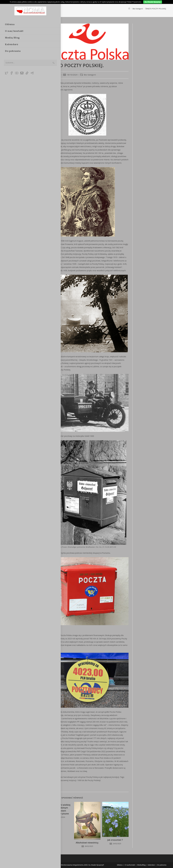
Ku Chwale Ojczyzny (153, 2)
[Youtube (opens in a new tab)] (17, 73)
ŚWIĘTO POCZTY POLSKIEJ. (156, 9)
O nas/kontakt (130, 865)
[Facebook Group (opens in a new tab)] (12, 73)
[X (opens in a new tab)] (6, 73)
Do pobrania (162, 865)
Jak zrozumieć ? (115, 840)
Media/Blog (141, 865)
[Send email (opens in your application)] (22, 73)
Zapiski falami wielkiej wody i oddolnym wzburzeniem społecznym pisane (59, 809)
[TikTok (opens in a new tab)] (27, 73)
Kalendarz (151, 865)
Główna (120, 865)
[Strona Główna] (129, 9)
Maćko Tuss (55, 75)
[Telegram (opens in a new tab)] (32, 73)
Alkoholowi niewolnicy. (87, 843)
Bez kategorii (90, 75)
